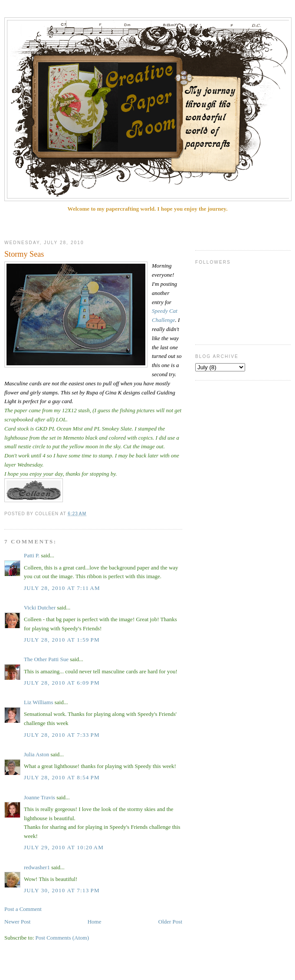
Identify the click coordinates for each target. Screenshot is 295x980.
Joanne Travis (39, 797)
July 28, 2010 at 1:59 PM (62, 640)
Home (95, 922)
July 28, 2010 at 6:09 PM (62, 683)
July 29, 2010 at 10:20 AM (64, 847)
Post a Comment (23, 909)
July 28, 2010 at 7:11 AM (62, 588)
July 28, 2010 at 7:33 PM (62, 735)
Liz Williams (38, 702)
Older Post (170, 922)
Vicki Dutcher (40, 608)
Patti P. (32, 555)
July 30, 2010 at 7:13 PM (62, 890)
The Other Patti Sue (46, 659)
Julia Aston (36, 754)
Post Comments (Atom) (62, 938)
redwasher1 (37, 867)
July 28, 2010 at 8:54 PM (62, 777)
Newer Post (17, 922)
